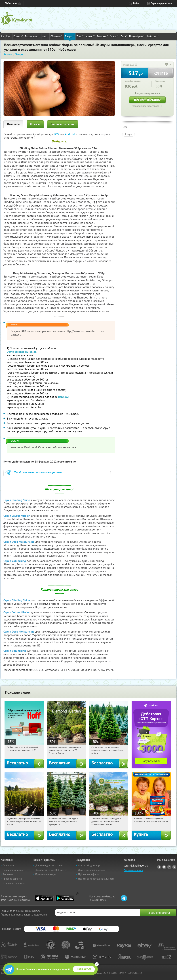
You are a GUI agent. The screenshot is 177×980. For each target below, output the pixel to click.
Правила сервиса (12, 879)
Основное (13, 124)
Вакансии (8, 874)
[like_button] (167, 65)
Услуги (90, 36)
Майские (153, 36)
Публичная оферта (89, 874)
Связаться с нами (133, 870)
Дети (124, 36)
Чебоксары (11, 3)
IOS (57, 134)
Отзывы (35, 124)
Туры (80, 36)
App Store (44, 898)
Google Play (65, 898)
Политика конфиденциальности (96, 879)
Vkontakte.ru (164, 867)
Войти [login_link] (136, 3)
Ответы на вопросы (13, 883)
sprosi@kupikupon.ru (136, 866)
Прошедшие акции (46, 874)
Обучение (57, 36)
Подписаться (84, 969)
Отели (114, 36)
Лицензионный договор (92, 870)
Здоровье (102, 36)
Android (70, 134)
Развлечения (33, 36)
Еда (9, 36)
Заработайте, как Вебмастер (51, 870)
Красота (18, 36)
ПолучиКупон (137, 36)
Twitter (169, 867)
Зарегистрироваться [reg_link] (161, 3)
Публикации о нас (13, 870)
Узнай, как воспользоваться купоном (38, 472)
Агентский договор (89, 865)
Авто (45, 36)
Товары (70, 36)
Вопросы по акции (63, 124)
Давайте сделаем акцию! (49, 865)
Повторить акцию (147, 100)
